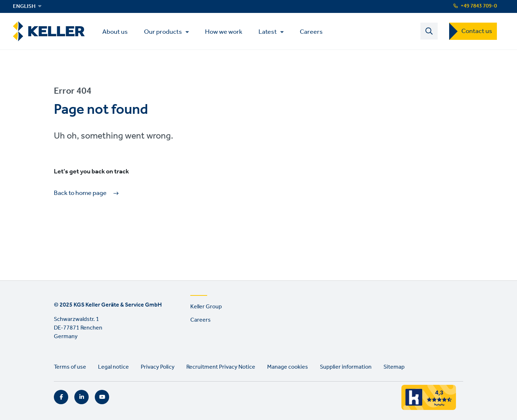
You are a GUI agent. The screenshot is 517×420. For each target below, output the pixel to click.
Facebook (61, 397)
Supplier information (346, 367)
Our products (163, 32)
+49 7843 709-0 (479, 6)
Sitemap (394, 367)
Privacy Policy (158, 367)
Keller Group (206, 307)
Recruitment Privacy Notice (221, 367)
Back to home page (80, 193)
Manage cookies (288, 367)
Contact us (477, 31)
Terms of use (70, 367)
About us (115, 31)
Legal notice (113, 367)
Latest (268, 32)
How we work (224, 31)
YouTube (102, 397)
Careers (311, 31)
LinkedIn (81, 397)
